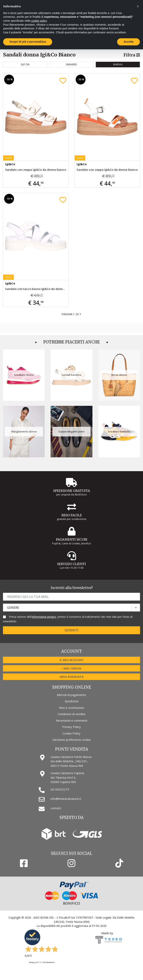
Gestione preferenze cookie (72, 740)
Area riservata (71, 677)
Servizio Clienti (71, 564)
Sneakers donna (24, 375)
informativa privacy (44, 617)
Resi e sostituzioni (71, 708)
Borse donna (119, 375)
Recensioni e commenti (72, 720)
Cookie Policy (71, 733)
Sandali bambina (71, 375)
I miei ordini (72, 668)
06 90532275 (60, 789)
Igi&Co (10, 164)
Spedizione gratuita (71, 491)
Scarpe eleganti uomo (71, 431)
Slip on (25, 64)
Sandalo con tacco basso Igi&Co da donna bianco (37, 289)
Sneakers (71, 64)
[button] (138, 6)
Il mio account (71, 660)
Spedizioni (72, 701)
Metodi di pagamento (71, 695)
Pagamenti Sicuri (72, 539)
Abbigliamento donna (24, 431)
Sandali (118, 64)
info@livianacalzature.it (66, 799)
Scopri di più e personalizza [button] (28, 42)
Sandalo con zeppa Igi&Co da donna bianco (36, 170)
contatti (56, 808)
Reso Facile (72, 515)
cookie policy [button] (39, 21)
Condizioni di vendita (71, 714)
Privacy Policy (71, 727)
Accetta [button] (128, 42)
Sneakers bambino (119, 431)
